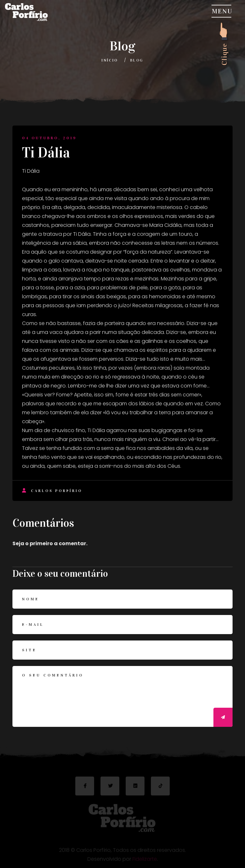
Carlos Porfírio (52, 491)
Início (110, 60)
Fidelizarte (145, 860)
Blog (137, 60)
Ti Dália (46, 153)
